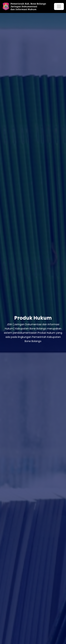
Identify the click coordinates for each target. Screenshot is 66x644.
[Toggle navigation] (59, 6)
